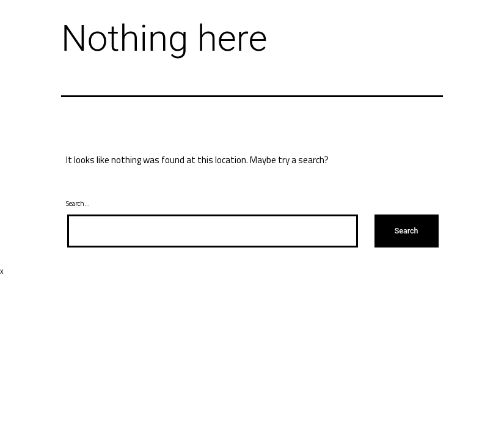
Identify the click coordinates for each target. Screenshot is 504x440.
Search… (78, 204)
